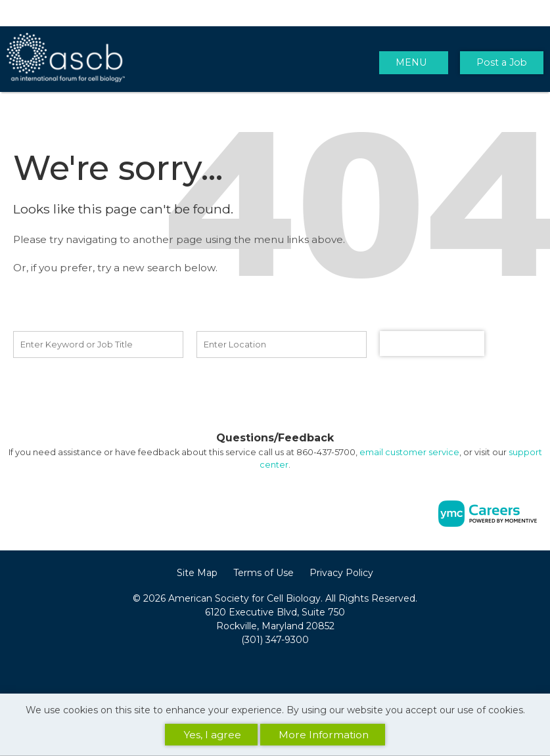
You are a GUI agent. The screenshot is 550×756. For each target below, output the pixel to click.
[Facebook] (261, 668)
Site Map (197, 573)
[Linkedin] (275, 668)
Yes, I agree (213, 735)
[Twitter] (289, 668)
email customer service (409, 452)
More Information (324, 735)
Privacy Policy (341, 573)
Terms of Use (264, 573)
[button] (414, 63)
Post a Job (502, 62)
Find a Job (432, 344)
